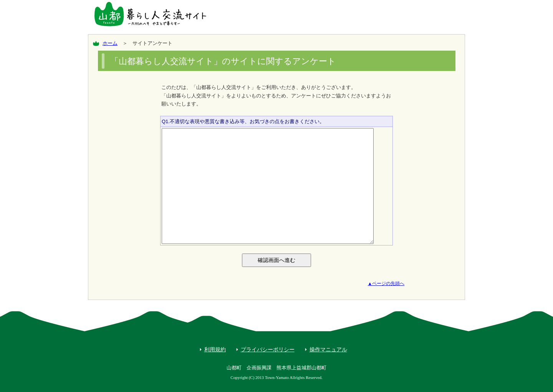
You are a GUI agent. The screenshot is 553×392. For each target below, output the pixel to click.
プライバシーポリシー (268, 349)
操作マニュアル (328, 349)
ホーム (110, 43)
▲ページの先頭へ (386, 283)
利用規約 (215, 349)
